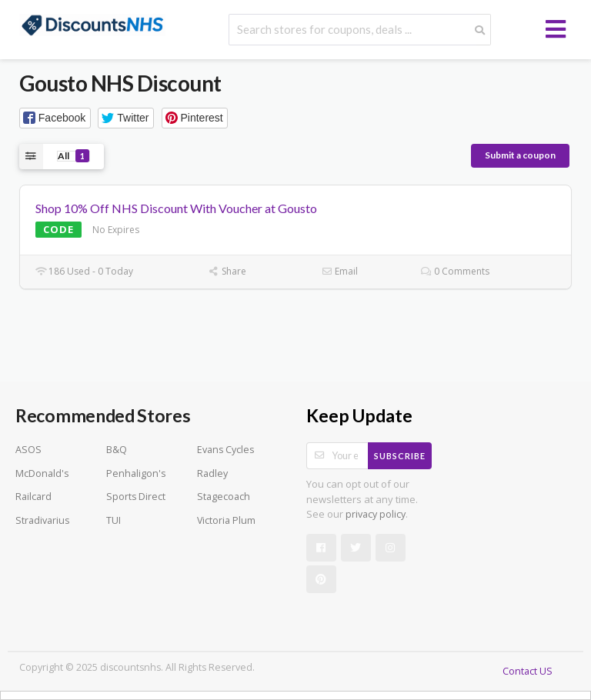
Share (227, 271)
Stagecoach (224, 497)
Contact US (528, 671)
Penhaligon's (136, 473)
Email (340, 271)
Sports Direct (136, 497)
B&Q (117, 450)
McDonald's (42, 473)
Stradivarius (42, 520)
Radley (212, 473)
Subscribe (400, 456)
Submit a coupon (520, 155)
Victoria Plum (226, 520)
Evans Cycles (225, 450)
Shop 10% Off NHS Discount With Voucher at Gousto (176, 208)
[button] (55, 118)
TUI (114, 520)
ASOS (28, 450)
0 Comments (455, 271)
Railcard (33, 497)
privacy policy (376, 514)
